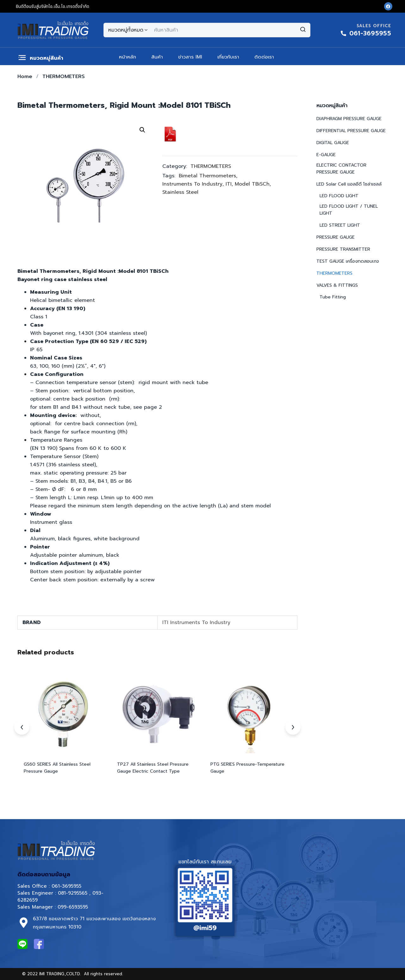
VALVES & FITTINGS (337, 285)
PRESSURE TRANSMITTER (343, 249)
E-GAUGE (326, 155)
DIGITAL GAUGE (333, 143)
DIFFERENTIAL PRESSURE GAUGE (351, 131)
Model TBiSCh (252, 184)
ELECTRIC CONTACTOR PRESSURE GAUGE (341, 169)
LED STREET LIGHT (340, 225)
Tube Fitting (333, 297)
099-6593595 (74, 907)
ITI (229, 184)
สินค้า (157, 57)
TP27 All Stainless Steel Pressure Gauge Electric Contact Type (153, 768)
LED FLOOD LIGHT (339, 196)
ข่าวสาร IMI (190, 57)
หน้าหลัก (128, 57)
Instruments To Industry (192, 184)
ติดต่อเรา (264, 57)
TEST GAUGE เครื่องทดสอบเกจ (348, 261)
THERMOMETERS (64, 77)
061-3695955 (66, 886)
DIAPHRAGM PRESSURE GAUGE (349, 119)
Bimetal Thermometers (207, 176)
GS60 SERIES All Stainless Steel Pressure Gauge (57, 768)
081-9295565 (73, 893)
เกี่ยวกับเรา (228, 57)
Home (25, 77)
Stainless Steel (180, 192)
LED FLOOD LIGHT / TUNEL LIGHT (349, 210)
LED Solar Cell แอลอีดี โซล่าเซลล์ (349, 184)
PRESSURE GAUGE (336, 237)
